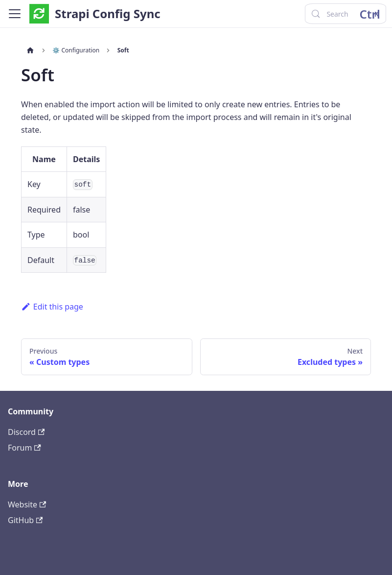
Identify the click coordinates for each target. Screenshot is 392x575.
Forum (24, 448)
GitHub (25, 520)
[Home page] (30, 50)
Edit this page (52, 307)
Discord (26, 432)
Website (27, 504)
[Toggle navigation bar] (15, 14)
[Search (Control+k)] (345, 14)
